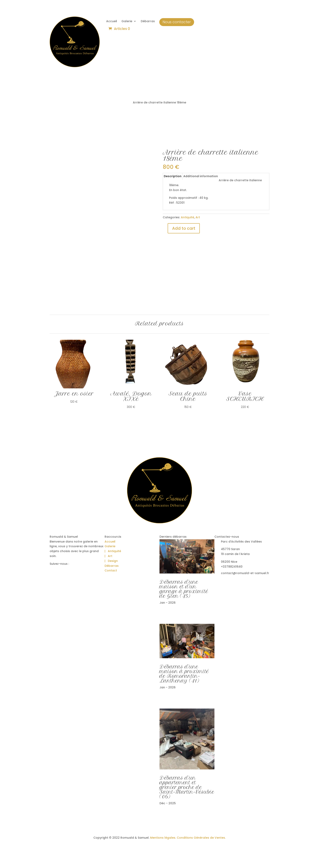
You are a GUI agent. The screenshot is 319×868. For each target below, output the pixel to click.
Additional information (201, 176)
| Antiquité (113, 551)
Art (198, 217)
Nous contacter (177, 22)
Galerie (127, 21)
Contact (111, 570)
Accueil (112, 21)
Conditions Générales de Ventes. (201, 838)
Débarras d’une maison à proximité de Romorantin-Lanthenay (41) (184, 674)
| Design (111, 561)
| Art (108, 556)
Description (173, 176)
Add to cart (184, 228)
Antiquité (187, 217)
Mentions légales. (163, 838)
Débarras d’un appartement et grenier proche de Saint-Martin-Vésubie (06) (187, 787)
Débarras (148, 21)
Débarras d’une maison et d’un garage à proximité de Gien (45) (184, 589)
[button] (8, 860)
